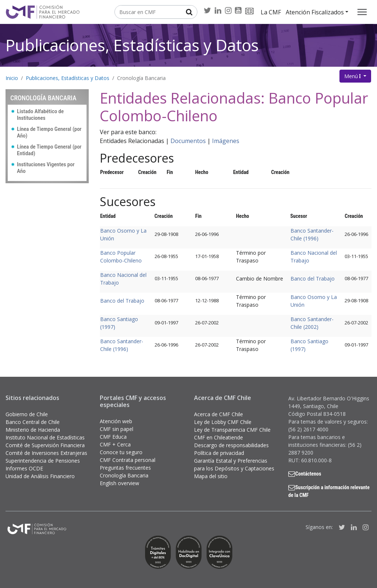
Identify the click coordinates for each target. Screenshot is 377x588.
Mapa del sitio (211, 476)
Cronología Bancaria (141, 78)
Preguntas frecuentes (125, 468)
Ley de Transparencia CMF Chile (232, 430)
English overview (119, 483)
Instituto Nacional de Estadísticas (45, 437)
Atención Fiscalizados (315, 12)
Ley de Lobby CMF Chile (223, 422)
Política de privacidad (219, 453)
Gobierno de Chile (27, 414)
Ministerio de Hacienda (33, 430)
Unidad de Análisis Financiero (40, 476)
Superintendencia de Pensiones (43, 461)
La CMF (271, 12)
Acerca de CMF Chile (219, 414)
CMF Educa (113, 437)
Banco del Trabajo (313, 279)
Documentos (188, 141)
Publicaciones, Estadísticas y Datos (132, 45)
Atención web (116, 421)
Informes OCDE (24, 468)
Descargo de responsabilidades (231, 445)
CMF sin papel (117, 429)
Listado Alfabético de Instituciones (40, 115)
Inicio (12, 78)
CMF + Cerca (115, 444)
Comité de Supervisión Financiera (45, 445)
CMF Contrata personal (128, 460)
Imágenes (226, 141)
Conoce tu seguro (121, 452)
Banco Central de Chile (33, 422)
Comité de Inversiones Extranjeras (46, 453)
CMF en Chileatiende (219, 437)
